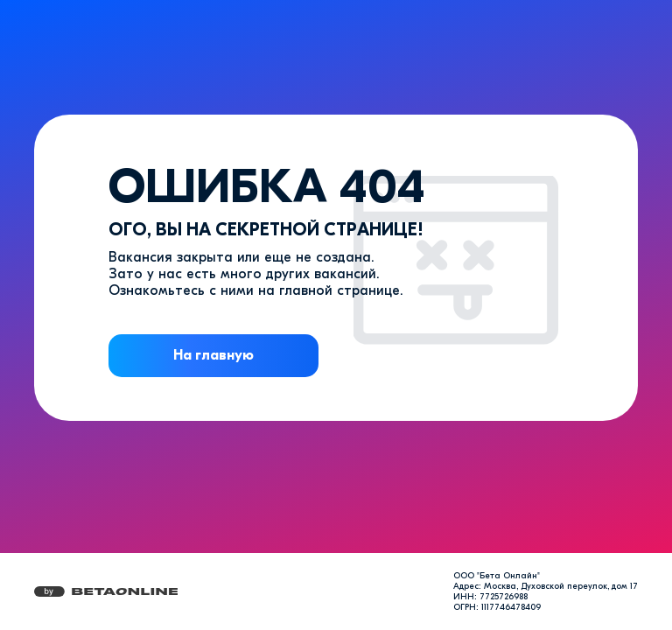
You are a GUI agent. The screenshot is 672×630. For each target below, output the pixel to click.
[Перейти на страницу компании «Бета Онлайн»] (106, 591)
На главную (213, 355)
